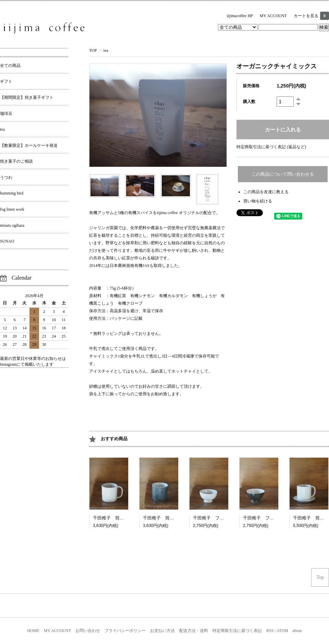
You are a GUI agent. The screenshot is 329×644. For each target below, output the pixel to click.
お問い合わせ (88, 631)
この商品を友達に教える (266, 192)
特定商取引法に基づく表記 (237, 631)
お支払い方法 (162, 631)
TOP (93, 50)
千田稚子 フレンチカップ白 (222, 518)
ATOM (282, 631)
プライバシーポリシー (125, 631)
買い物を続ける (258, 201)
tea (106, 50)
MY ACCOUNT (273, 16)
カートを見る (311, 16)
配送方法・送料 (194, 631)
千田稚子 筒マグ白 (113, 518)
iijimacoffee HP (240, 16)
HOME (33, 631)
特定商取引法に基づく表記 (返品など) (271, 147)
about (297, 631)
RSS (270, 631)
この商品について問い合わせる (283, 174)
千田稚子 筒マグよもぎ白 (170, 518)
